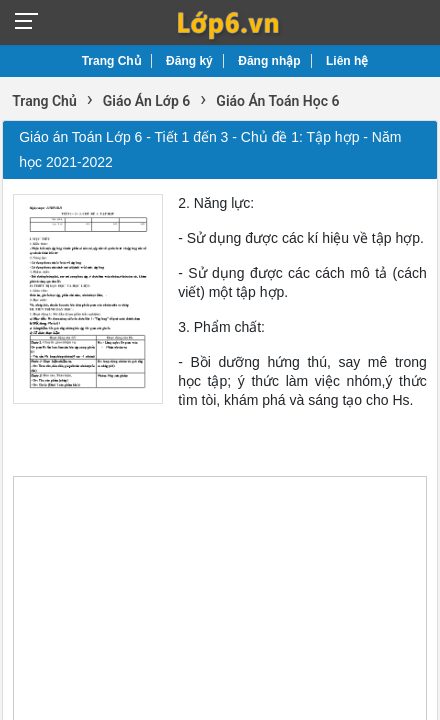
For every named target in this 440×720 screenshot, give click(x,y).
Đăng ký (189, 61)
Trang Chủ (111, 61)
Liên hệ (347, 61)
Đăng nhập (269, 61)
